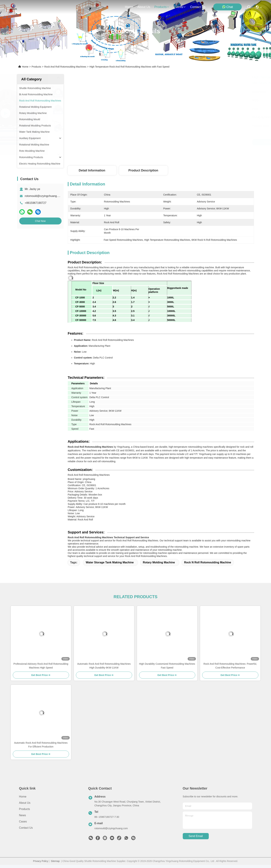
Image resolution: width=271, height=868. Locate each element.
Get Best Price (192, 142)
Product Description (143, 170)
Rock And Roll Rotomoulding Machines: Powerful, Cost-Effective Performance (230, 666)
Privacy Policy (41, 861)
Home (129, 7)
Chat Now (40, 221)
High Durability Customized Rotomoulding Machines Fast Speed (167, 666)
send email (196, 836)
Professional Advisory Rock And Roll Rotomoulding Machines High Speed (41, 666)
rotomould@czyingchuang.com (44, 196)
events (180, 7)
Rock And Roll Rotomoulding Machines (65, 67)
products (162, 7)
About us (25, 803)
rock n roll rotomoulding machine (208, 562)
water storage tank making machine (110, 562)
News (23, 815)
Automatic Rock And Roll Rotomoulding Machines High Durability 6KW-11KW (104, 666)
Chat (227, 7)
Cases (23, 821)
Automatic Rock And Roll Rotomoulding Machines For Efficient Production (41, 745)
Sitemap (55, 861)
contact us (198, 7)
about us (144, 7)
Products (36, 67)
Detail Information (92, 170)
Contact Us (26, 828)
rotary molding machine (159, 562)
